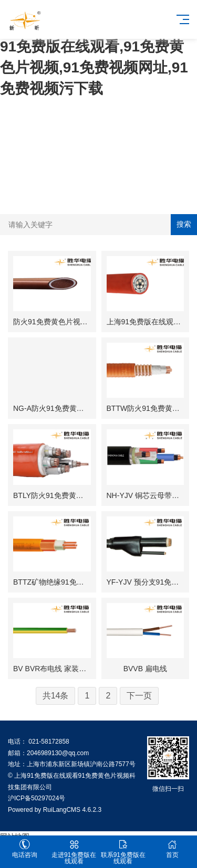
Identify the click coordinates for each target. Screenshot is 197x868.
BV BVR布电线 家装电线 (53, 669)
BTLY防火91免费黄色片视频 (59, 495)
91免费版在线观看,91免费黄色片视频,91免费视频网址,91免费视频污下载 (94, 67)
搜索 (184, 224)
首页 (172, 849)
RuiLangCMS (62, 810)
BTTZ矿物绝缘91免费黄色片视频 (67, 582)
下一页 (139, 696)
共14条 (56, 696)
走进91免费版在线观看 (74, 852)
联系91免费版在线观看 (123, 852)
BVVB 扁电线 (145, 669)
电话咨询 (25, 849)
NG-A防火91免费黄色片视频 (60, 408)
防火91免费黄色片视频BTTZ (60, 322)
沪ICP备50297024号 (37, 798)
